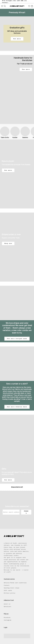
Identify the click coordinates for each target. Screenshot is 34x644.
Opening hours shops (12, 588)
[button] (17, 34)
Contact (7, 585)
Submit (26, 512)
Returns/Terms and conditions (15, 583)
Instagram (7, 620)
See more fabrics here (17, 407)
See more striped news (17, 339)
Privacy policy (10, 593)
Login (6, 628)
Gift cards (8, 590)
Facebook (7, 618)
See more (17, 39)
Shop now (8, 243)
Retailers (7, 607)
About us (7, 604)
